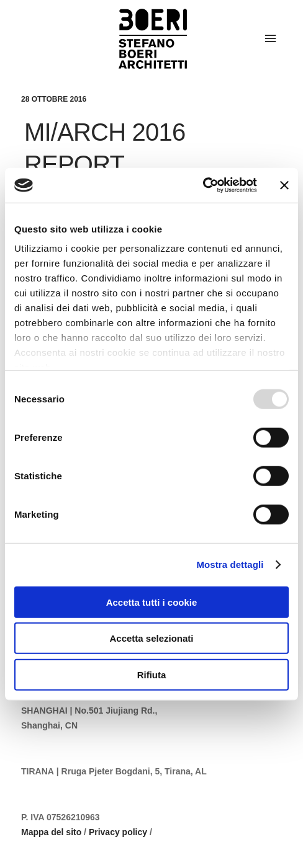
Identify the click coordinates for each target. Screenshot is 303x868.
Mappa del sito (51, 832)
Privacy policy (118, 832)
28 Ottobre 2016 (54, 99)
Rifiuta (152, 674)
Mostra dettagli (230, 565)
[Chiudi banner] (284, 185)
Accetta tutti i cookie (152, 602)
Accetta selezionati (151, 638)
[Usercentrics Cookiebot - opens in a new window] (203, 185)
